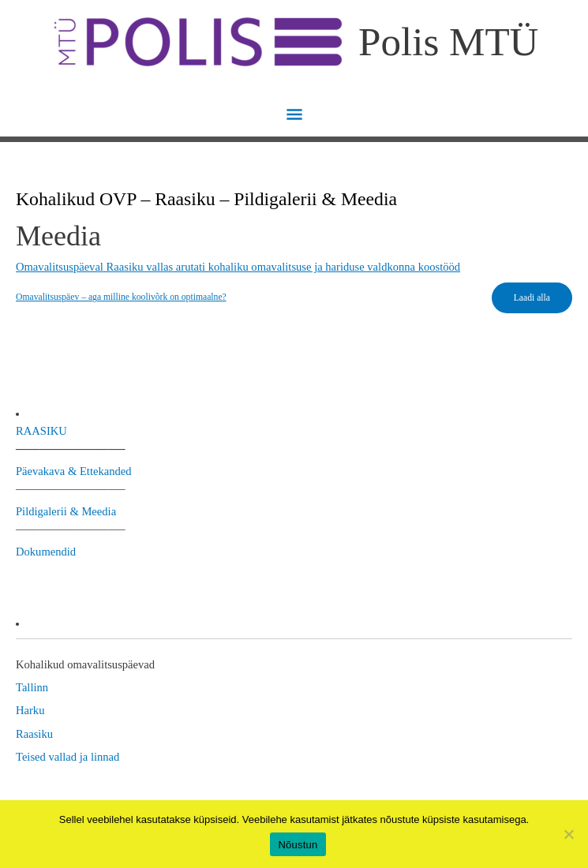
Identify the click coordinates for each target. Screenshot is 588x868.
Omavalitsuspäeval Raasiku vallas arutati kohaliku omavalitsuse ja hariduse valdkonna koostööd (238, 267)
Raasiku (34, 734)
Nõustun (298, 845)
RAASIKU (41, 431)
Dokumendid (46, 552)
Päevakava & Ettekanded (74, 471)
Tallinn (32, 687)
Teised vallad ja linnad (67, 757)
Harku (30, 710)
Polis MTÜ (448, 41)
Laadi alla (532, 298)
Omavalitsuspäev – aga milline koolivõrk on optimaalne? (121, 297)
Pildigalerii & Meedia (66, 511)
